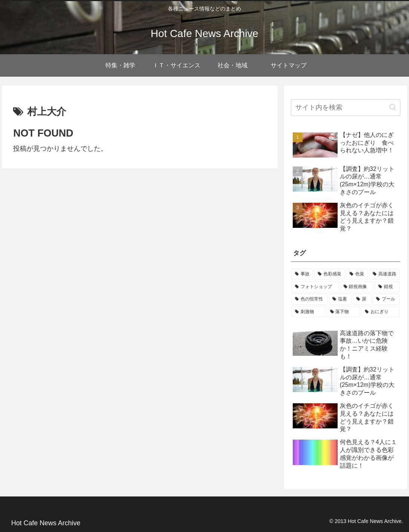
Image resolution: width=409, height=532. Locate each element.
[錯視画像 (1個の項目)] (357, 287)
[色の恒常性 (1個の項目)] (310, 299)
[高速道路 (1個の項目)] (385, 274)
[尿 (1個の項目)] (362, 299)
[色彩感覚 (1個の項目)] (330, 274)
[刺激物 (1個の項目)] (308, 312)
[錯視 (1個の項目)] (387, 287)
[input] (346, 108)
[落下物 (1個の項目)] (344, 312)
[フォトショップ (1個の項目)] (315, 287)
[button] (393, 107)
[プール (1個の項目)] (386, 299)
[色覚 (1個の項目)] (357, 274)
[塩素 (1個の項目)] (340, 299)
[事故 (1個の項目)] (302, 274)
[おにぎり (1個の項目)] (381, 312)
